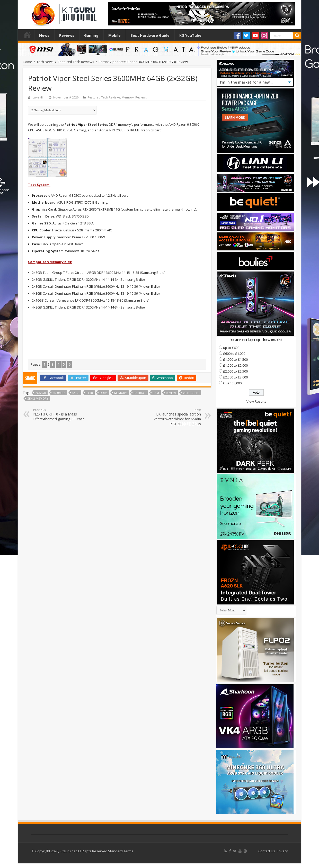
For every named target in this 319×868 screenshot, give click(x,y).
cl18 (90, 393)
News (44, 35)
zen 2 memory (38, 398)
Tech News (45, 62)
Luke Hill (38, 97)
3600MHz (59, 393)
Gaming (91, 35)
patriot (140, 393)
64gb (76, 393)
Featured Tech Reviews (76, 62)
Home (27, 35)
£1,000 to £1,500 (235, 359)
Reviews (67, 35)
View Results (256, 401)
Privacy (282, 851)
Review (171, 393)
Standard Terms (121, 851)
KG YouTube (190, 35)
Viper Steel (191, 393)
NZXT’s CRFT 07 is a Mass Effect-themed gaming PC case (60, 415)
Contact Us (267, 851)
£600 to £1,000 (234, 354)
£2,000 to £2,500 (235, 371)
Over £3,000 (232, 383)
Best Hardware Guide (150, 35)
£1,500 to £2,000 (235, 365)
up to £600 (231, 348)
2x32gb (41, 393)
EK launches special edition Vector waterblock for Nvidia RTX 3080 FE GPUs (175, 417)
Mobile (114, 35)
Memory (128, 97)
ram (156, 393)
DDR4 (104, 393)
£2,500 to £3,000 (235, 377)
